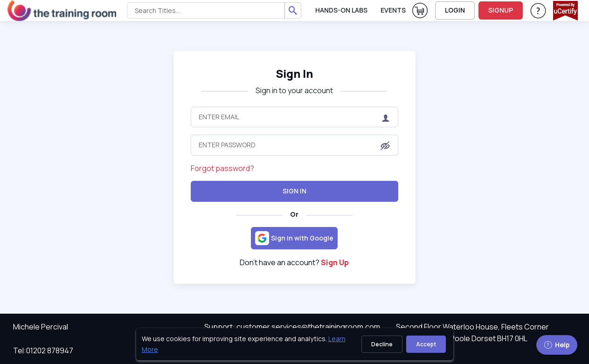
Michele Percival (41, 327)
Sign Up (335, 262)
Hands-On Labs (341, 10)
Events (393, 10)
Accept (426, 344)
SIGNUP (501, 10)
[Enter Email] (294, 117)
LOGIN (455, 10)
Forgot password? (222, 168)
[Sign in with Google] (294, 238)
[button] (385, 146)
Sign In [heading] (294, 73)
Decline (382, 344)
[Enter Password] (294, 145)
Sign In (294, 191)
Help (557, 345)
